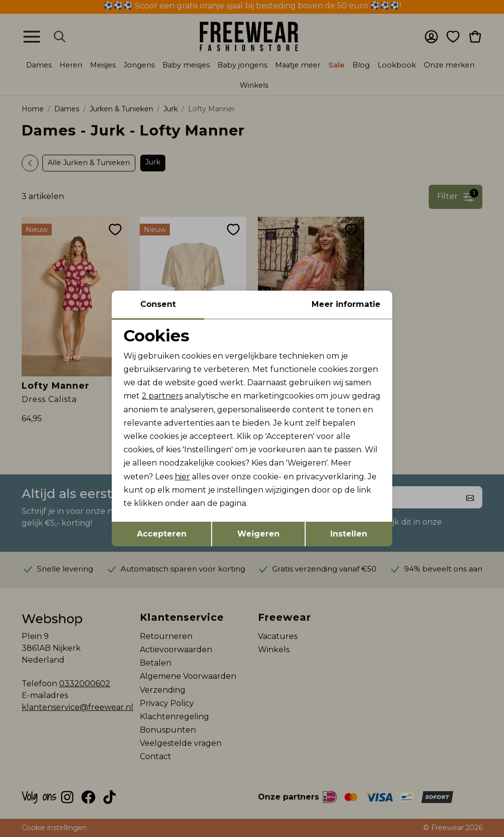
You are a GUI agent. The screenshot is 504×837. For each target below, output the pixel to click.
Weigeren (258, 534)
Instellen (349, 534)
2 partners (162, 396)
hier (182, 477)
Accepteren (162, 534)
